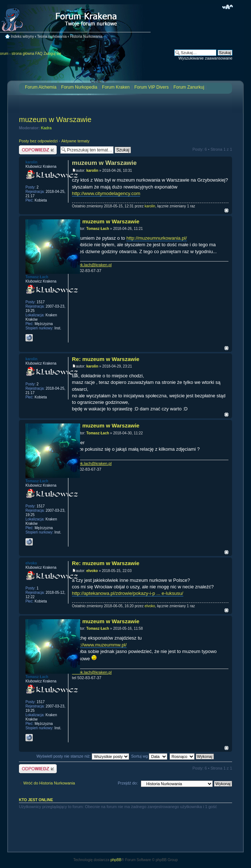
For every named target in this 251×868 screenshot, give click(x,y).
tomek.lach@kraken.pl (92, 265)
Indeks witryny (22, 36)
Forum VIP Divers (151, 87)
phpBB (116, 860)
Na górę (226, 210)
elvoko (92, 571)
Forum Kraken (116, 87)
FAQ (39, 54)
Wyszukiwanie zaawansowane (206, 58)
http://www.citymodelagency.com (106, 193)
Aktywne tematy (75, 141)
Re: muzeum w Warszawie (106, 221)
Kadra (46, 128)
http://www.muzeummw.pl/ (99, 645)
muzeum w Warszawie (55, 119)
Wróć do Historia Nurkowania (49, 783)
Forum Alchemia (41, 87)
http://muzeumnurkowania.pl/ (156, 238)
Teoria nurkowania (52, 36)
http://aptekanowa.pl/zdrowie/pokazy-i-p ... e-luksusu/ (128, 593)
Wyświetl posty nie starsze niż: (83, 756)
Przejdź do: (128, 783)
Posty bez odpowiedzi (38, 141)
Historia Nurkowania (86, 36)
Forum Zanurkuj (189, 87)
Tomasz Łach (98, 229)
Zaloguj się (52, 54)
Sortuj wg (150, 756)
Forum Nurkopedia (79, 87)
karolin (92, 171)
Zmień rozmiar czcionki (228, 7)
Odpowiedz (38, 150)
